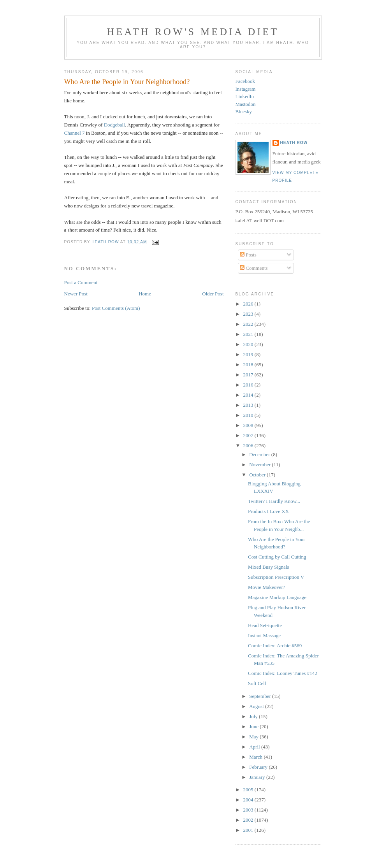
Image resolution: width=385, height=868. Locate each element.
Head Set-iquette (265, 625)
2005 (249, 790)
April (255, 747)
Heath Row (294, 143)
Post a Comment (81, 282)
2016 (249, 385)
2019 (249, 354)
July (254, 716)
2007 (249, 435)
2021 (249, 334)
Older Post (213, 294)
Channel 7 (75, 133)
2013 (249, 405)
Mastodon (246, 104)
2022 (249, 324)
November (260, 465)
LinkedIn (245, 96)
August (257, 706)
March (256, 757)
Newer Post (76, 294)
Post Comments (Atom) (116, 308)
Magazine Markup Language (277, 597)
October (258, 475)
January (258, 777)
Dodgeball (114, 125)
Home (145, 294)
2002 (249, 820)
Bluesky (244, 112)
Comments (254, 268)
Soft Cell (257, 683)
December (260, 454)
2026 (249, 304)
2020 (249, 344)
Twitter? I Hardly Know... (274, 501)
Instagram (246, 89)
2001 (249, 830)
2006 (249, 445)
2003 (249, 810)
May (254, 737)
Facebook (245, 81)
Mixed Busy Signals (268, 567)
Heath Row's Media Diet (193, 32)
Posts (248, 255)
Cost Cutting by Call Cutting (277, 557)
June (254, 727)
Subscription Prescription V (276, 577)
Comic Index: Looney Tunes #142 (283, 673)
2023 (249, 314)
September (261, 696)
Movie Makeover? (267, 587)
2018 (249, 365)
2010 (249, 415)
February (259, 767)
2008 (249, 425)
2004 (249, 800)
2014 (249, 395)
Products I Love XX (268, 511)
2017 (249, 375)
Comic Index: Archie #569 (275, 646)
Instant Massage (264, 635)
